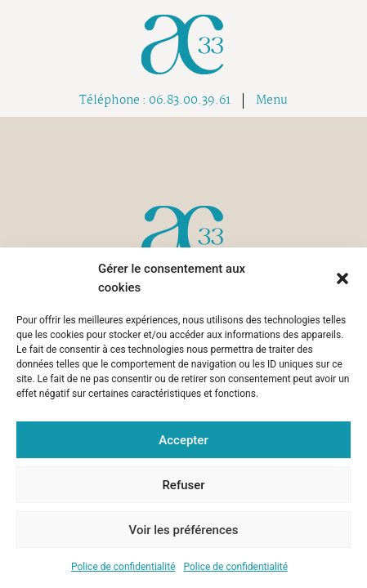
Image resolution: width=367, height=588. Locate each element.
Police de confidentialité (123, 567)
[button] (342, 278)
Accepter (183, 440)
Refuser (183, 485)
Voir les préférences (184, 530)
